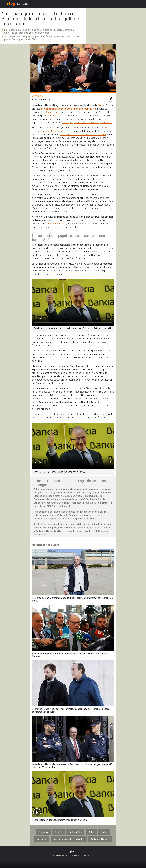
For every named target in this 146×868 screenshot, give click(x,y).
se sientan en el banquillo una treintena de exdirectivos (68, 109)
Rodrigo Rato (52, 112)
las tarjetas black (54, 116)
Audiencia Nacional (100, 839)
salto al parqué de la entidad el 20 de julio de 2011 (87, 122)
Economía (44, 832)
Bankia (101, 105)
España (59, 832)
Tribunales (41, 839)
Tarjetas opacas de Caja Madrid (69, 839)
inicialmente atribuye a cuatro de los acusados (83, 134)
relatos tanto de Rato (56, 224)
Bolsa (91, 832)
